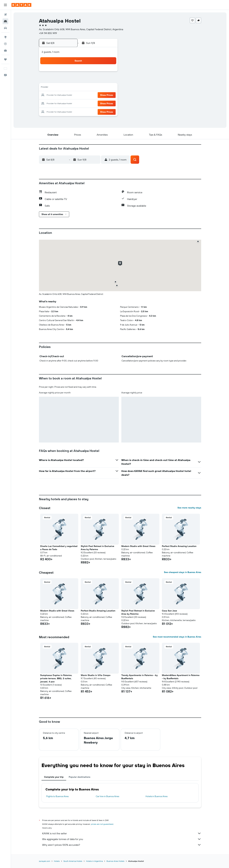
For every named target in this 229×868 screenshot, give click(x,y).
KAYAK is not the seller (122, 833)
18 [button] (79, 95)
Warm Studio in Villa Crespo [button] (96, 675)
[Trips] (5, 59)
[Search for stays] (5, 21)
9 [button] (64, 88)
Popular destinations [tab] (80, 777)
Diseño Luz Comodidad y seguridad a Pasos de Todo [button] (59, 548)
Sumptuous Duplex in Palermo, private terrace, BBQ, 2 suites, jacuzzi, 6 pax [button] (56, 678)
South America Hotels (73, 861)
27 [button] (94, 103)
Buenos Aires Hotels (115, 861)
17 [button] (71, 95)
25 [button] (79, 103)
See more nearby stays (189, 508)
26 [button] (86, 103)
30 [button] (63, 111)
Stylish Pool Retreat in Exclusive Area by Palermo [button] (97, 548)
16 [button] (64, 95)
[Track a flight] (5, 44)
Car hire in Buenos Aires (107, 796)
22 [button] (109, 95)
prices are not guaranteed (102, 824)
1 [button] (109, 72)
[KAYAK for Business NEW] (5, 50)
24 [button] (71, 103)
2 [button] (64, 80)
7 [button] (102, 80)
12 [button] (86, 88)
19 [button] (86, 95)
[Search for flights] (5, 15)
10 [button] (71, 88)
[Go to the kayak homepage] (21, 5)
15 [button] (109, 88)
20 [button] (94, 95)
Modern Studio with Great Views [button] (138, 546)
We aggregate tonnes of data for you (122, 839)
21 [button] (102, 95)
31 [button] (71, 111)
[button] (5, 5)
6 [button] (94, 80)
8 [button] (109, 80)
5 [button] (86, 80)
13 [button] (94, 88)
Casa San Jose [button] (169, 611)
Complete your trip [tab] (54, 777)
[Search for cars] (5, 28)
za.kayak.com (45, 861)
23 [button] (63, 103)
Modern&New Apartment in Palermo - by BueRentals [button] (181, 677)
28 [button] (102, 103)
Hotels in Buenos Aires (156, 796)
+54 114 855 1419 (48, 33)
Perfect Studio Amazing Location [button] (179, 546)
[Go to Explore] (5, 37)
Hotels (57, 861)
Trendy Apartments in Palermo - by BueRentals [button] (139, 677)
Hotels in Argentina (94, 861)
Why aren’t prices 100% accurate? (122, 845)
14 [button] (102, 88)
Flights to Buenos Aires (57, 796)
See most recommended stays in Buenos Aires (177, 637)
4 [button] (79, 80)
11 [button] (79, 88)
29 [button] (109, 103)
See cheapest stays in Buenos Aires (183, 572)
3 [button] (71, 80)
